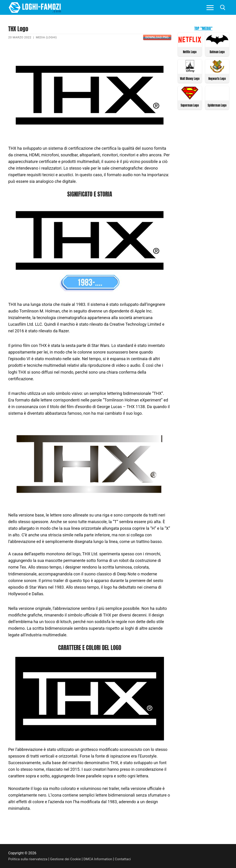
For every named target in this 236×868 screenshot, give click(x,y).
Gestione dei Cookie (68, 859)
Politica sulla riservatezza (29, 859)
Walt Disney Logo (190, 78)
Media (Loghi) (47, 37)
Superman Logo (190, 105)
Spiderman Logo (217, 105)
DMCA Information (101, 859)
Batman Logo (217, 52)
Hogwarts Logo (217, 78)
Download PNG (157, 37)
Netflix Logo (190, 52)
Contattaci (127, 859)
